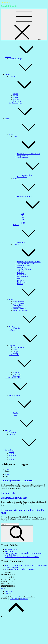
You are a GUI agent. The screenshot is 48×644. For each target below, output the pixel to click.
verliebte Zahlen (27, 175)
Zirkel (19, 278)
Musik (27, 299)
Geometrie (21, 280)
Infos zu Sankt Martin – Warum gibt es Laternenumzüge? (24, 553)
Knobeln (20, 284)
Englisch (27, 346)
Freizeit (23, 74)
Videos (11, 459)
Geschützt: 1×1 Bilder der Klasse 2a (23, 569)
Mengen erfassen (23, 156)
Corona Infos (25, 450)
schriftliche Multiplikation (26, 264)
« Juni (3, 588)
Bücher (15, 96)
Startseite (23, 57)
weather (16, 353)
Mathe (27, 134)
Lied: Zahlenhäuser (11, 555)
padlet (15, 415)
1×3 (23, 217)
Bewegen (16, 99)
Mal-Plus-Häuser (23, 276)
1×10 (23, 223)
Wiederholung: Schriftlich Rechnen (29, 262)
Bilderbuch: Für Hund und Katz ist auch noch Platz (22, 557)
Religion (12, 330)
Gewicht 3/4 (21, 242)
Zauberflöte (17, 307)
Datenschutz (9, 593)
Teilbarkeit (21, 271)
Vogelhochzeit (18, 305)
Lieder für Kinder (19, 301)
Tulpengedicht (10, 551)
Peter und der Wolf (19, 309)
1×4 (23, 219)
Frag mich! (13, 432)
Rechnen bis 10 (22, 177)
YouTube (16, 413)
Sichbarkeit (13, 434)
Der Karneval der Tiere (21, 311)
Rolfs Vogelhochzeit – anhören (17, 481)
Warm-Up (16, 328)
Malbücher (13, 455)
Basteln (16, 94)
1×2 (23, 216)
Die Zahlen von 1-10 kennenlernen (29, 154)
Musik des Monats (19, 303)
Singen (15, 97)
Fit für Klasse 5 (22, 282)
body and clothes (19, 347)
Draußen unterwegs (15, 103)
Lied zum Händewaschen (14, 498)
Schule (23, 119)
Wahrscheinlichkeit (24, 265)
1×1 (23, 214)
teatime (16, 351)
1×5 (23, 221)
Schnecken (17, 376)
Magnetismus (18, 374)
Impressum (9, 592)
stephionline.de (6, 3)
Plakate (11, 452)
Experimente (17, 101)
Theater (27, 326)
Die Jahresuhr (8, 493)
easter (15, 349)
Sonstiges (23, 431)
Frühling (16, 372)
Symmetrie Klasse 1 (12, 549)
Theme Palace (14, 599)
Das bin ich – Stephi (16, 59)
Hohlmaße (21, 273)
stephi (7, 569)
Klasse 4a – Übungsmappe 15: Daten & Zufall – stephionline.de (26, 565)
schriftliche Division (24, 269)
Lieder (11, 457)
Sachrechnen (21, 275)
